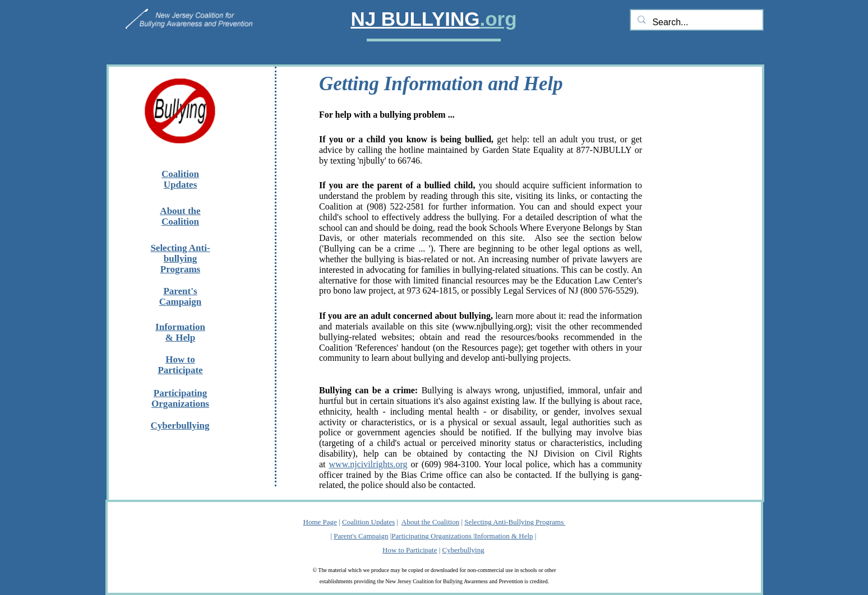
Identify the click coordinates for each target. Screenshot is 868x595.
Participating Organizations (432, 536)
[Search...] (696, 22)
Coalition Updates (368, 522)
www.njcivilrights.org (368, 464)
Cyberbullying (463, 550)
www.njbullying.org (491, 326)
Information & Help (504, 536)
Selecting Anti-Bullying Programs (515, 522)
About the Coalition (430, 522)
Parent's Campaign (361, 536)
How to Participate (410, 550)
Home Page (320, 522)
